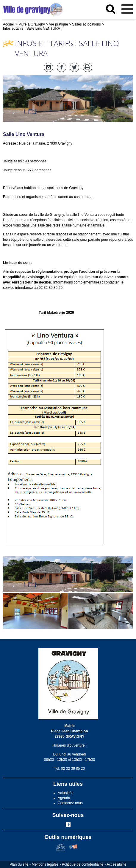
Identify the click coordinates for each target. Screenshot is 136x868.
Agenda (64, 798)
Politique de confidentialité (83, 864)
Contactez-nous (70, 803)
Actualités (65, 793)
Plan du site (19, 864)
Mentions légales (45, 864)
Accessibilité (117, 864)
